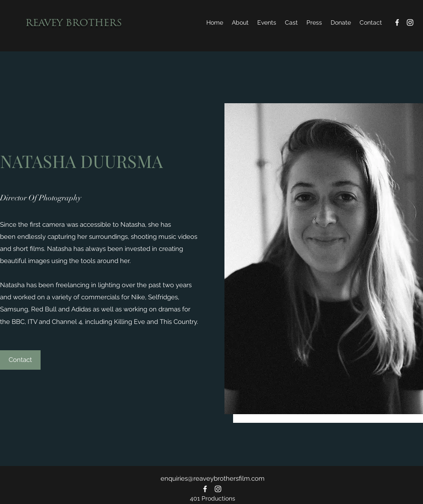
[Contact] (20, 360)
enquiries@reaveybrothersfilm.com (213, 479)
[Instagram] (410, 22)
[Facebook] (397, 22)
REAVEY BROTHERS (74, 24)
